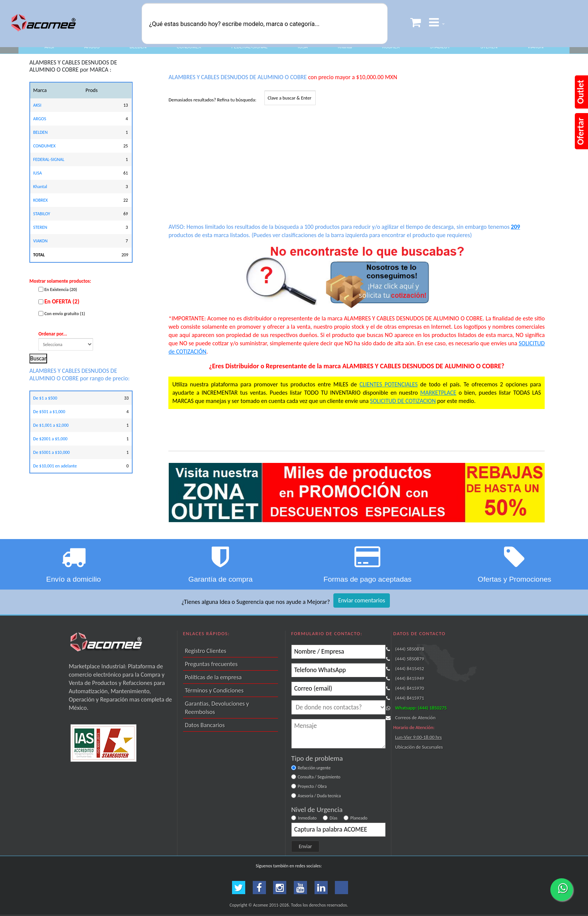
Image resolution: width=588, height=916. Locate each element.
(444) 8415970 (410, 688)
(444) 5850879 (410, 659)
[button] (437, 24)
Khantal (345, 47)
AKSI (49, 47)
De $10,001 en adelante (55, 466)
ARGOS (92, 47)
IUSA (303, 47)
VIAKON (536, 47)
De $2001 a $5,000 (50, 439)
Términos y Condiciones (214, 690)
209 (515, 227)
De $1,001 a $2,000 (51, 425)
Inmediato (307, 818)
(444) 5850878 (410, 649)
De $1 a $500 (45, 398)
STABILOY (440, 47)
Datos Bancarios (205, 725)
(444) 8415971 (410, 698)
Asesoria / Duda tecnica (319, 796)
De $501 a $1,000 (49, 412)
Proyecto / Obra (312, 786)
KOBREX (391, 47)
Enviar (305, 846)
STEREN (489, 47)
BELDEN (138, 47)
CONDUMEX (189, 47)
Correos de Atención (415, 718)
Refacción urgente (314, 768)
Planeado (359, 818)
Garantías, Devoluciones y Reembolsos (217, 708)
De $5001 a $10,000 (51, 452)
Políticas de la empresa (213, 677)
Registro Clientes (206, 651)
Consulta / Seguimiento (319, 777)
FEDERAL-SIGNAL (249, 47)
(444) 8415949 (410, 678)
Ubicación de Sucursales (419, 747)
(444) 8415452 (410, 669)
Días (334, 818)
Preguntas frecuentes (211, 664)
